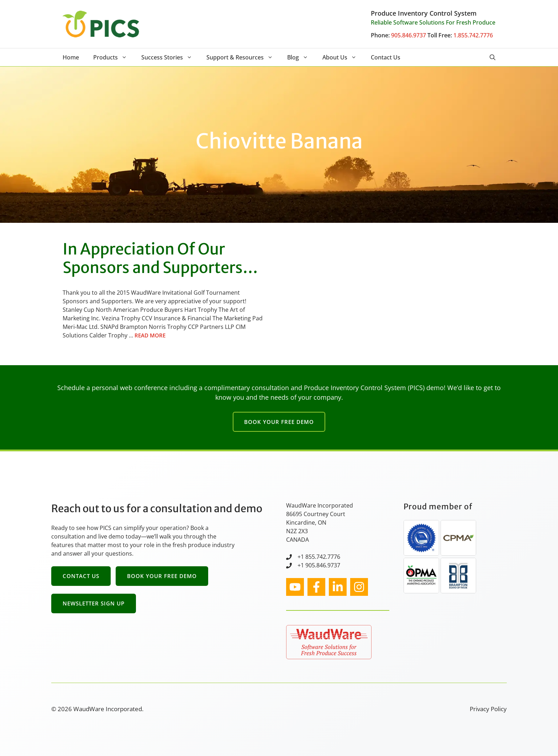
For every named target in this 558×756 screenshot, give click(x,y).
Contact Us (386, 57)
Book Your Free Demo (279, 422)
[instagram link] (295, 587)
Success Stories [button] (170, 57)
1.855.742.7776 (473, 35)
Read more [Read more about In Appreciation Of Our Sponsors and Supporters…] (150, 335)
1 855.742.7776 (320, 557)
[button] (493, 57)
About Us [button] (343, 57)
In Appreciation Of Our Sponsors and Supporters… (160, 258)
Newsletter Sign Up (94, 603)
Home (71, 57)
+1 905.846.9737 (319, 565)
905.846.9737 (409, 35)
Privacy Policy (488, 709)
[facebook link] (316, 587)
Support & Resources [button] (243, 57)
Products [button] (114, 57)
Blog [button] (301, 57)
